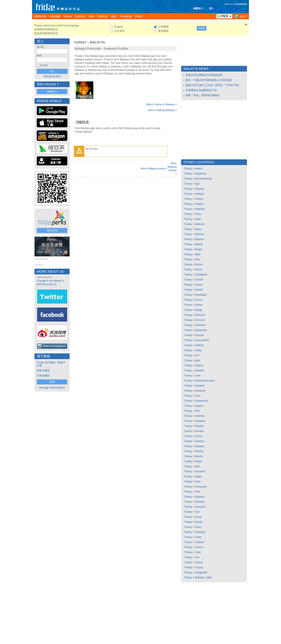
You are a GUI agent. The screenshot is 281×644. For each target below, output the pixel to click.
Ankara (199, 199)
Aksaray (199, 189)
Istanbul (200, 371)
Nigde (198, 477)
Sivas (198, 527)
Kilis (197, 411)
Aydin (198, 219)
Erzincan (200, 315)
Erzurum (200, 320)
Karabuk (200, 386)
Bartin (198, 229)
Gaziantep (201, 330)
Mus (197, 466)
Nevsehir (200, 471)
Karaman (200, 391)
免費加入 (52, 92)
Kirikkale (200, 416)
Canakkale (201, 275)
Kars (198, 396)
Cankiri (199, 280)
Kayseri (199, 406)
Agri (197, 184)
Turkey (80, 42)
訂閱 (52, 382)
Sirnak (199, 522)
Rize (198, 492)
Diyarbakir (201, 295)
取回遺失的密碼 (52, 76)
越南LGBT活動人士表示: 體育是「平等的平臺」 (213, 85)
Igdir (197, 360)
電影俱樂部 (43, 371)
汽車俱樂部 (43, 376)
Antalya (199, 204)
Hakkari (199, 345)
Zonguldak (201, 572)
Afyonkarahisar (204, 179)
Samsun (200, 502)
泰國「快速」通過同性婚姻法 (203, 95)
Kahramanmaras (205, 381)
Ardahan (200, 209)
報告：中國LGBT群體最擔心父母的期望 (209, 80)
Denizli (199, 290)
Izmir (198, 376)
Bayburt (199, 239)
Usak (198, 552)
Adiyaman (201, 174)
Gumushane (202, 340)
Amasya (199, 194)
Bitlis (198, 254)
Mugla (199, 461)
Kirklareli (200, 421)
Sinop (198, 517)
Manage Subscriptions (52, 388)
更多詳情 (52, 230)
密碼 (39, 56)
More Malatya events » (154, 169)
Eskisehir (200, 325)
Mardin (199, 456)
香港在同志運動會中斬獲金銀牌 (204, 75)
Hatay (198, 350)
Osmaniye (201, 487)
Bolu (198, 259)
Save (202, 28)
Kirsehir (199, 426)
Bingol (199, 249)
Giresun (200, 335)
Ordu (198, 482)
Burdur (199, 264)
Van (197, 557)
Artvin (198, 214)
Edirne (199, 305)
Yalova (199, 562)
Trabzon (200, 542)
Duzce (199, 300)
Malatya (97, 42)
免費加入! (198, 8)
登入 (211, 8)
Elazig (199, 310)
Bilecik (199, 244)
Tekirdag (200, 532)
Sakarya (200, 497)
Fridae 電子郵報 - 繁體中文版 (51, 364)
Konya (199, 436)
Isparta (199, 365)
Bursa (198, 270)
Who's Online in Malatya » (161, 104)
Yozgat (199, 567)
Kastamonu (202, 401)
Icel (197, 355)
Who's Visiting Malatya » (162, 110)
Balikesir (200, 224)
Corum (199, 285)
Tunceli (199, 547)
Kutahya (200, 441)
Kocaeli (199, 431)
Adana (199, 169)
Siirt (197, 512)
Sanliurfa (200, 507)
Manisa (199, 451)
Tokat (198, 537)
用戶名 (40, 47)
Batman (199, 234)
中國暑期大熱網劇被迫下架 (201, 90)
